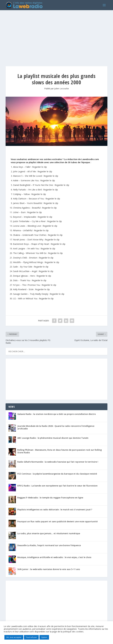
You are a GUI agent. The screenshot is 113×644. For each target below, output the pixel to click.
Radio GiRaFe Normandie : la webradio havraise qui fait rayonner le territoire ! (58, 462)
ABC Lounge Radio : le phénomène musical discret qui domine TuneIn (53, 438)
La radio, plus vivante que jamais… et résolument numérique (49, 533)
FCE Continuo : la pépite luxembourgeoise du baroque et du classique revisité (57, 474)
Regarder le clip (40, 167)
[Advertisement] (56, 35)
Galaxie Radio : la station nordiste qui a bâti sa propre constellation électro (57, 414)
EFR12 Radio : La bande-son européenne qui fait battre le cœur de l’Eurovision (57, 486)
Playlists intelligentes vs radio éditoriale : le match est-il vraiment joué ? (55, 510)
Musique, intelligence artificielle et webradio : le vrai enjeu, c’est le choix (54, 557)
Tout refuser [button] (31, 637)
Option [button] (44, 637)
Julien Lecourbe (62, 88)
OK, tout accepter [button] (14, 637)
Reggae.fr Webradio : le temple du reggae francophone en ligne (50, 498)
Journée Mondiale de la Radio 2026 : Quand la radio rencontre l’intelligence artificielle (56, 427)
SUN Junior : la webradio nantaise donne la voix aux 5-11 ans (49, 569)
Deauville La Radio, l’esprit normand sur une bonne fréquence (49, 545)
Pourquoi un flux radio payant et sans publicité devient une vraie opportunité (57, 521)
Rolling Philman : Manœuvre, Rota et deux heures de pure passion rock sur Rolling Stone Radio (60, 451)
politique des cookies (73, 631)
